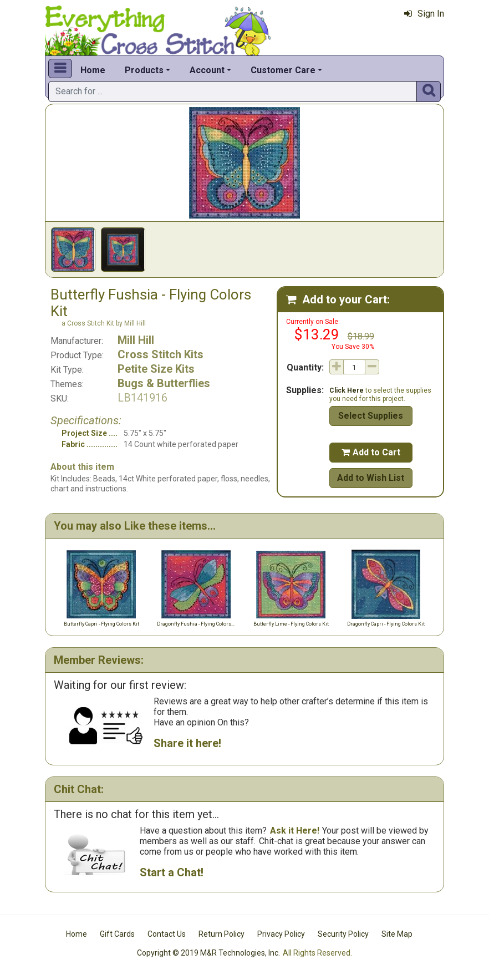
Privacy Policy (281, 934)
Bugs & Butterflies (164, 383)
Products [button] (144, 70)
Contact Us (167, 934)
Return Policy (221, 934)
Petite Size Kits (156, 369)
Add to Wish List (371, 478)
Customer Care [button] (283, 70)
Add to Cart (371, 452)
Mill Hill (136, 340)
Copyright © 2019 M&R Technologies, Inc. (208, 953)
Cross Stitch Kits (161, 354)
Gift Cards (117, 934)
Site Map (397, 934)
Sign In (424, 14)
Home (93, 70)
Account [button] (207, 70)
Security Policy (343, 934)
